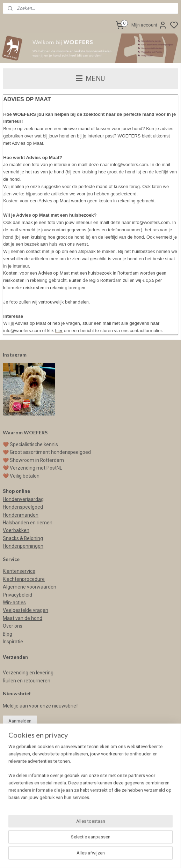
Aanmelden (20, 721)
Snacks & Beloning (23, 538)
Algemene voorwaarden (30, 587)
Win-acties (14, 603)
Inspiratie (13, 642)
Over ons (13, 626)
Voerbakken (16, 530)
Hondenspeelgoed (23, 507)
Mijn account (149, 25)
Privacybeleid (17, 595)
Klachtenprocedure (24, 579)
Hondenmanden (21, 515)
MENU (90, 79)
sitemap (137, 855)
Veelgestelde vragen (26, 610)
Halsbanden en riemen (28, 523)
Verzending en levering (28, 673)
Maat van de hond (23, 618)
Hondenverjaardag (23, 499)
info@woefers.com (24, 771)
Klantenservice (19, 571)
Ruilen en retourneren (27, 681)
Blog (8, 634)
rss (150, 855)
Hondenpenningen (23, 546)
